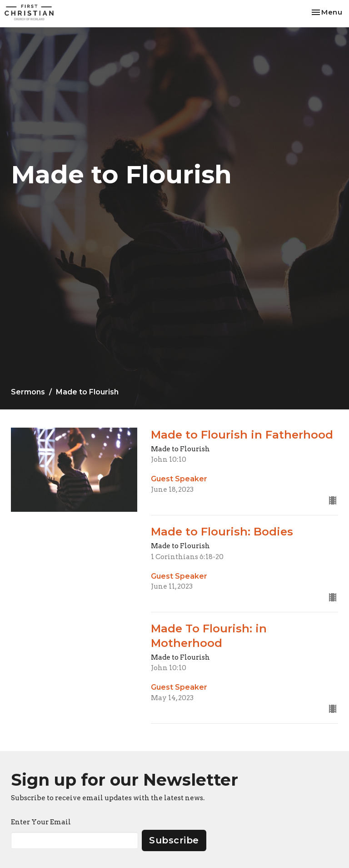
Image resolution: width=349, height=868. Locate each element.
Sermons (28, 392)
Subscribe (174, 840)
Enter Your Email (41, 822)
